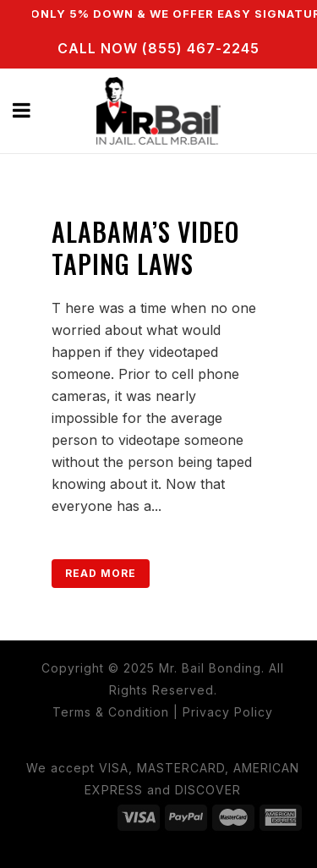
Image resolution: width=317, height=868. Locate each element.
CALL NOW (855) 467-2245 (158, 48)
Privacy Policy (228, 712)
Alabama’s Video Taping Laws (145, 247)
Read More (101, 573)
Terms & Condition (111, 712)
